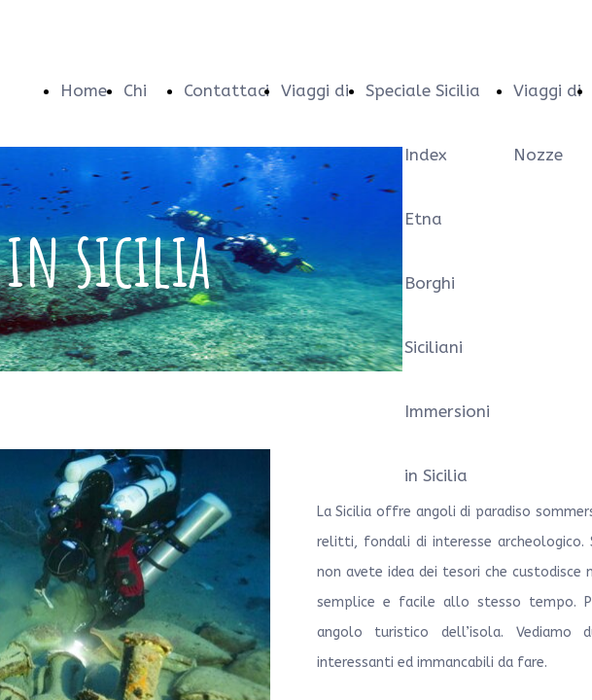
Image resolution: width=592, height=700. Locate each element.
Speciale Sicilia (423, 90)
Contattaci (226, 90)
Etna (423, 219)
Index (426, 155)
